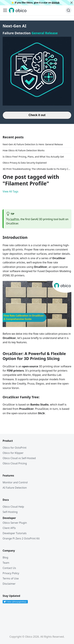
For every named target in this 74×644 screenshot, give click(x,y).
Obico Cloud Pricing (15, 463)
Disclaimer (9, 584)
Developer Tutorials (15, 533)
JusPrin (15, 219)
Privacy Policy (11, 573)
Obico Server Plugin (15, 523)
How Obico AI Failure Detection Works (24, 150)
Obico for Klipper (13, 453)
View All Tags (10, 191)
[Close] (72, 3)
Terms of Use (11, 578)
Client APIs (9, 528)
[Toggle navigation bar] (5, 10)
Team (6, 563)
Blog (5, 557)
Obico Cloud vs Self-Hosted (19, 458)
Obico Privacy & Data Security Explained (25, 163)
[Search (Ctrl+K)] (68, 10)
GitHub (55, 3)
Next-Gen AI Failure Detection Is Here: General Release (33, 144)
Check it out (37, 115)
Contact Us (9, 568)
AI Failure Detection (15, 488)
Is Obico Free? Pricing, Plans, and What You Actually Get (33, 157)
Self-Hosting (10, 512)
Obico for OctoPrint (15, 448)
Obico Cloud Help (13, 507)
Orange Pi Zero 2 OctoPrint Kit (21, 538)
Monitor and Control (15, 482)
